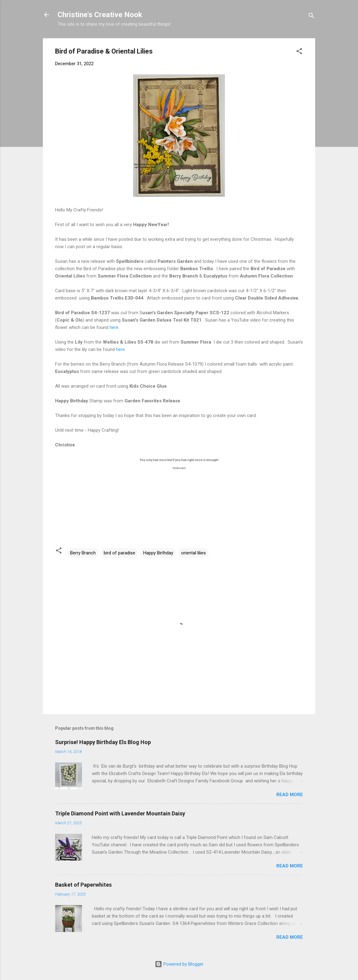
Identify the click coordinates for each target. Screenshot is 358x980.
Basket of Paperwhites (83, 885)
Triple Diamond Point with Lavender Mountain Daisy (120, 813)
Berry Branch (83, 553)
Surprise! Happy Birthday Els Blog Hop (103, 742)
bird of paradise (119, 553)
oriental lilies (194, 553)
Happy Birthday (158, 553)
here (114, 327)
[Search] (311, 17)
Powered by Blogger (179, 964)
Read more (290, 795)
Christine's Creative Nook (100, 15)
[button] (299, 52)
